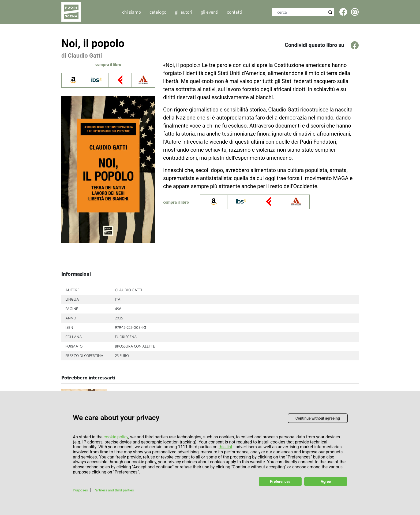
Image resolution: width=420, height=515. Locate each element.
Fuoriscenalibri (77, 12)
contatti (235, 12)
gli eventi (209, 12)
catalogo (158, 12)
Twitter (355, 14)
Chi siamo (132, 12)
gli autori (183, 12)
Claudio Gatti (85, 56)
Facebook (344, 14)
